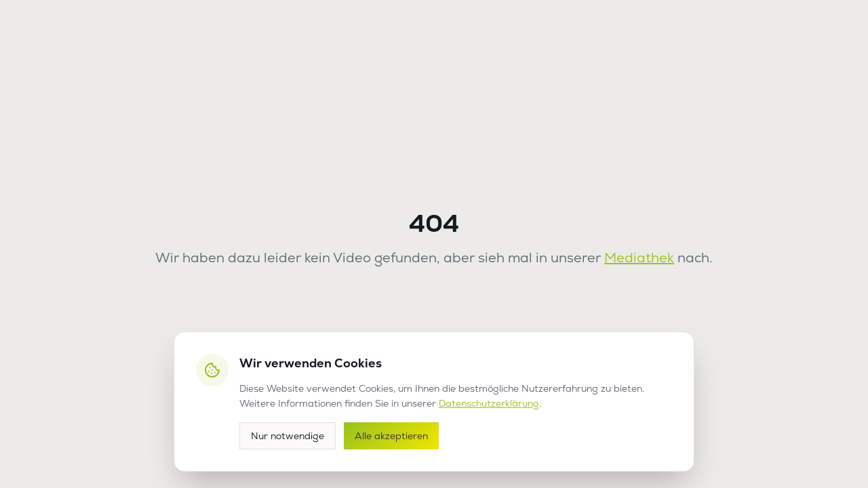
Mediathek (639, 258)
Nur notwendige (288, 436)
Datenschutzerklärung (489, 403)
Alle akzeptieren (391, 436)
